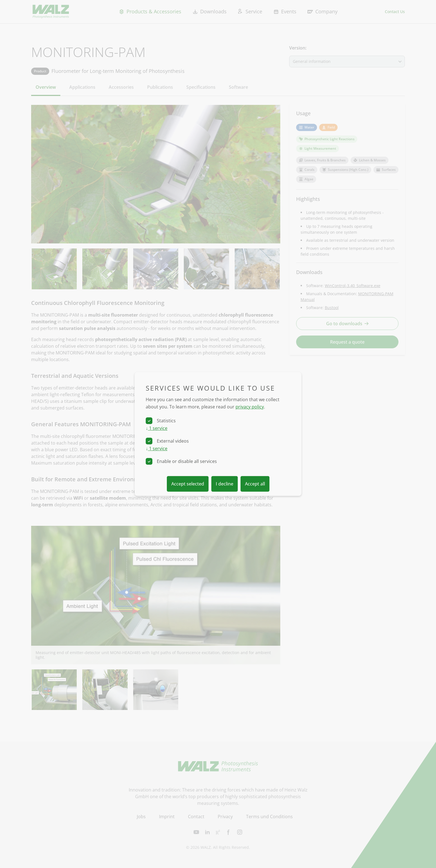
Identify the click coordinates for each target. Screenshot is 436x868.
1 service (157, 428)
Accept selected (188, 484)
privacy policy (250, 407)
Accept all (255, 484)
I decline (225, 484)
